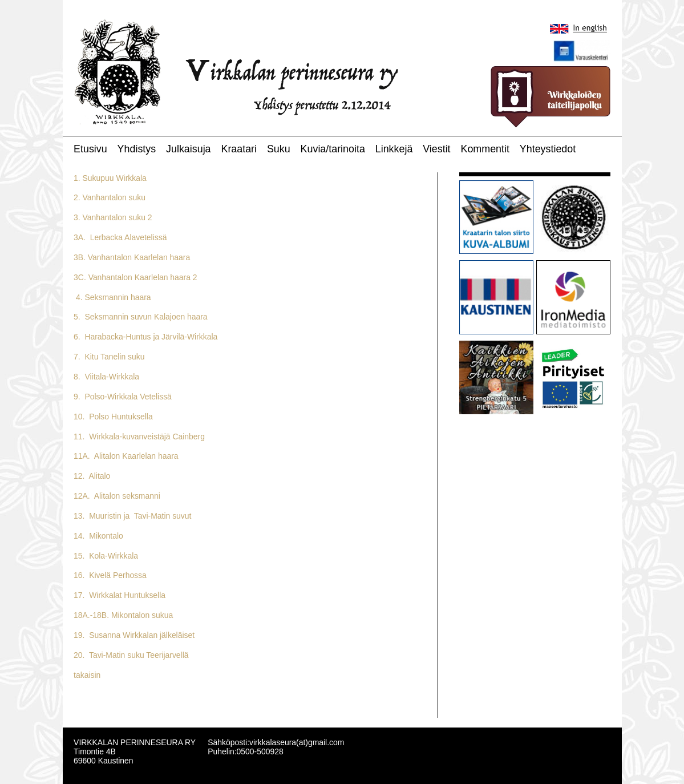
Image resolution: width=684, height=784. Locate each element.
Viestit (436, 149)
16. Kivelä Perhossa (110, 575)
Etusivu (90, 149)
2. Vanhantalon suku (110, 197)
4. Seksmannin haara (112, 297)
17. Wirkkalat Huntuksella (120, 595)
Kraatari (239, 149)
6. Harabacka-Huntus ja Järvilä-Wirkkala (145, 337)
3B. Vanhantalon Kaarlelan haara (132, 257)
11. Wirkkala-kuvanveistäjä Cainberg (139, 437)
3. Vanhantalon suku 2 (113, 217)
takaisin (87, 675)
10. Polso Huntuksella (113, 417)
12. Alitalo (92, 476)
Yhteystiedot (548, 149)
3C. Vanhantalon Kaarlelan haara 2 (135, 277)
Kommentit (485, 149)
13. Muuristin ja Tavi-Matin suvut (132, 516)
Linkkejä (394, 149)
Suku (279, 149)
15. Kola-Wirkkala (106, 556)
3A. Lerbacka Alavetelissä (120, 237)
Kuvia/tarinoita (333, 149)
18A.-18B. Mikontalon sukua (123, 615)
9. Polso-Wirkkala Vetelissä (123, 397)
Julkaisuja (189, 149)
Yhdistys (137, 149)
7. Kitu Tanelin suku (109, 357)
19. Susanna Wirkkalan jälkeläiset (134, 635)
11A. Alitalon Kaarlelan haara (126, 456)
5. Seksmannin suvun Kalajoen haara (141, 317)
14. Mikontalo (98, 536)
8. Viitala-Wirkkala (106, 377)
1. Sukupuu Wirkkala (110, 178)
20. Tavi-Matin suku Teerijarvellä (131, 655)
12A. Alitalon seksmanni (117, 496)
